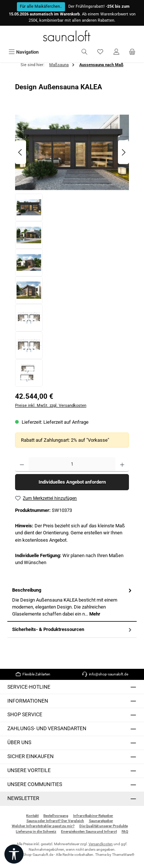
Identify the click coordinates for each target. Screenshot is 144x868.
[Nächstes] (123, 152)
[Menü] (24, 52)
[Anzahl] (72, 465)
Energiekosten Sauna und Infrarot (89, 831)
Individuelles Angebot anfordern (72, 482)
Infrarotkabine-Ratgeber (93, 816)
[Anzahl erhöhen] (122, 465)
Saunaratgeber (101, 821)
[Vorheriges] (21, 152)
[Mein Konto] (116, 52)
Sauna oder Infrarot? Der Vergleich (55, 821)
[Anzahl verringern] (22, 465)
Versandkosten (101, 844)
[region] (72, 249)
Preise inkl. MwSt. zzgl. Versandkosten (51, 406)
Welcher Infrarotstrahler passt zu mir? (43, 826)
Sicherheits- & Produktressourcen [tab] (73, 629)
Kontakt (32, 816)
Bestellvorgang (56, 816)
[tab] (72, 602)
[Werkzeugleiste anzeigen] (14, 854)
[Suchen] (84, 52)
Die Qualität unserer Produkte (104, 826)
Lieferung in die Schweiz (36, 831)
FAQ (125, 831)
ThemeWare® (123, 855)
